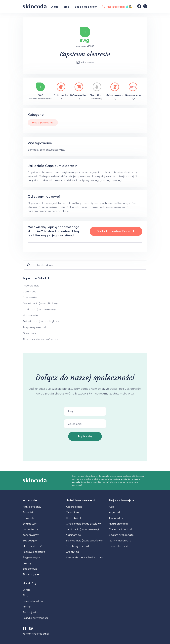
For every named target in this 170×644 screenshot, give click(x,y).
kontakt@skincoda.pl (36, 634)
